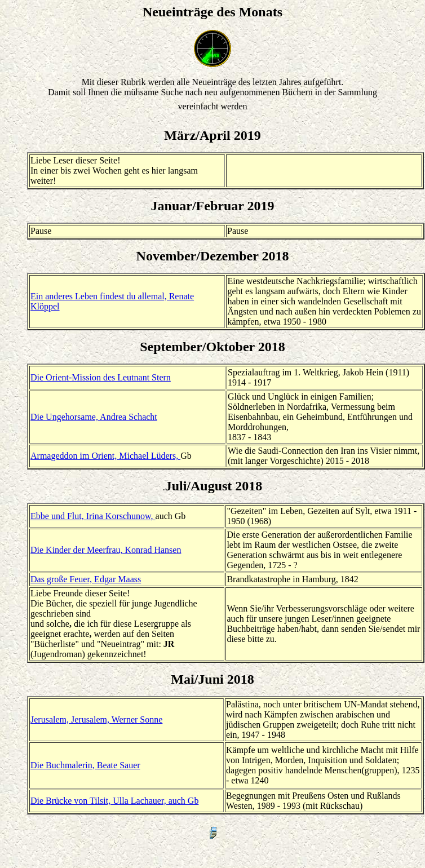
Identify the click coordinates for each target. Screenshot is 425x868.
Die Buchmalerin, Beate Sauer (85, 765)
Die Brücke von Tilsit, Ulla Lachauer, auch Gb (114, 801)
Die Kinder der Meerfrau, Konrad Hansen (106, 550)
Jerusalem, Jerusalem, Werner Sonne (96, 719)
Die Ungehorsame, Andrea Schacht (94, 417)
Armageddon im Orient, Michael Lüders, (105, 456)
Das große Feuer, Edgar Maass (86, 579)
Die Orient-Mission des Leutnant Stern (101, 377)
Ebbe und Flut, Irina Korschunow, (93, 516)
